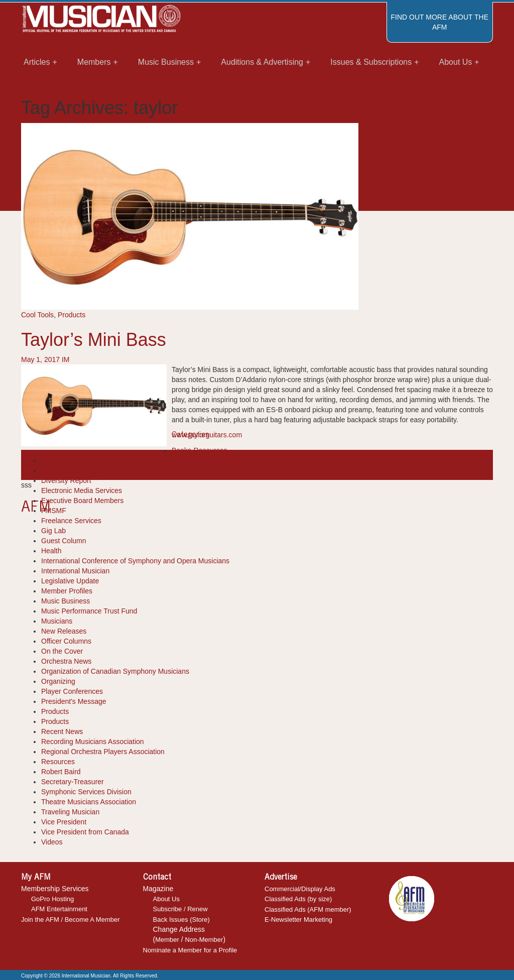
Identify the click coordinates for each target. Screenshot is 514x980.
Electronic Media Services (82, 491)
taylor (133, 465)
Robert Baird (61, 772)
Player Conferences (72, 691)
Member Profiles (67, 591)
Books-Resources (200, 450)
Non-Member (204, 940)
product (112, 465)
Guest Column (63, 541)
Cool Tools (37, 315)
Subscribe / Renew (180, 909)
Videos (52, 842)
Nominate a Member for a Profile (190, 950)
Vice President (64, 822)
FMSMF (54, 511)
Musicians (57, 621)
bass (29, 465)
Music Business (66, 601)
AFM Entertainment (59, 909)
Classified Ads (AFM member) (308, 909)
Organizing (58, 681)
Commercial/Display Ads (300, 889)
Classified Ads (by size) (298, 899)
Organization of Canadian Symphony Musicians (115, 671)
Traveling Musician (70, 812)
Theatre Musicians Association (89, 802)
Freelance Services (71, 521)
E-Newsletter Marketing (298, 920)
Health (51, 551)
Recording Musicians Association (93, 742)
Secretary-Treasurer (73, 782)
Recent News (62, 731)
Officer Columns (66, 641)
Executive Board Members (82, 501)
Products (72, 315)
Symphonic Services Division (86, 792)
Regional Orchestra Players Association (103, 752)
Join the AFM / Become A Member (71, 920)
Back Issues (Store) (181, 920)
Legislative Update (70, 581)
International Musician (75, 571)
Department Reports (73, 470)
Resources (58, 762)
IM (66, 359)
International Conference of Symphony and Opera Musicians (135, 561)
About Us (166, 899)
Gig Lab (53, 531)
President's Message (74, 701)
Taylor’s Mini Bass (94, 340)
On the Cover (62, 651)
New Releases (64, 631)
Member (167, 940)
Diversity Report (66, 480)
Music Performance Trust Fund (89, 611)
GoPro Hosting (52, 899)
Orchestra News (66, 661)
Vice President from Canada (85, 832)
